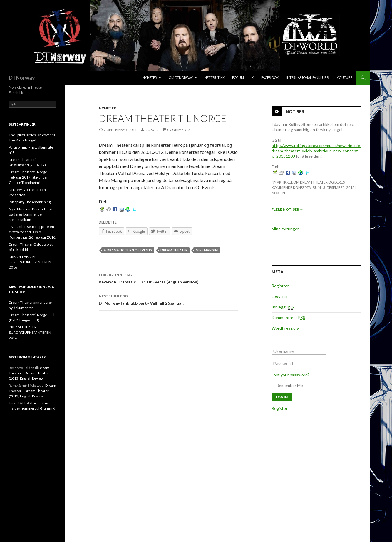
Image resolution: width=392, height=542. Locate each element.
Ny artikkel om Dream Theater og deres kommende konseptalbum (32, 214)
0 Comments (179, 130)
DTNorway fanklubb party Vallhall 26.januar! (168, 299)
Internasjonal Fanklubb (308, 77)
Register (279, 408)
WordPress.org (285, 328)
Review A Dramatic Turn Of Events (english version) (168, 278)
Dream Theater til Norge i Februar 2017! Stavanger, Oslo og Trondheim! (29, 177)
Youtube (345, 77)
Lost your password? (290, 375)
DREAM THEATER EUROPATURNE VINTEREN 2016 (30, 262)
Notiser (295, 112)
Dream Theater (174, 250)
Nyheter (150, 77)
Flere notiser (287, 209)
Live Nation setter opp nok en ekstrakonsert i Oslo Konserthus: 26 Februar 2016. (32, 232)
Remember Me (290, 385)
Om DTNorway (181, 77)
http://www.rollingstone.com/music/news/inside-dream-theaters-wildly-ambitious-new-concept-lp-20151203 (316, 151)
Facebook (270, 77)
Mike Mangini (207, 250)
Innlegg (283, 307)
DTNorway (22, 78)
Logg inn (279, 296)
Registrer (280, 286)
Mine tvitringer (285, 229)
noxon (152, 130)
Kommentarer (288, 318)
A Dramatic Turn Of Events (128, 250)
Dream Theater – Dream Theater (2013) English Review (29, 373)
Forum (238, 77)
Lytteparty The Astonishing (30, 202)
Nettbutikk (215, 77)
